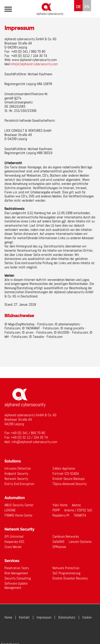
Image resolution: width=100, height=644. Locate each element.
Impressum (44, 617)
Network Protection (66, 568)
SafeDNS (58, 542)
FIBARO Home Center (19, 515)
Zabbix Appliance (64, 468)
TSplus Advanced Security (70, 484)
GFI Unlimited (14, 536)
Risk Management (16, 573)
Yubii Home (60, 505)
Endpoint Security (16, 474)
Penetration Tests (17, 568)
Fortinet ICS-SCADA (66, 474)
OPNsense (59, 547)
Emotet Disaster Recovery (70, 578)
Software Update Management (16, 585)
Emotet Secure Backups (69, 479)
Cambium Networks (66, 536)
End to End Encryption (19, 484)
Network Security (16, 479)
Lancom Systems (80, 542)
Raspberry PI (61, 515)
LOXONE (10, 510)
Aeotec (76, 505)
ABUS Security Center (19, 505)
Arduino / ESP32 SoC (78, 510)
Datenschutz (67, 617)
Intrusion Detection (18, 468)
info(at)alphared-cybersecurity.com (34, 64)
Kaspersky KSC (14, 542)
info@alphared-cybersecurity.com (34, 442)
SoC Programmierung (66, 573)
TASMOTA (80, 515)
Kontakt (24, 617)
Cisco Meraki (13, 547)
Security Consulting (18, 578)
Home (8, 617)
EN (87, 7)
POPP (56, 510)
